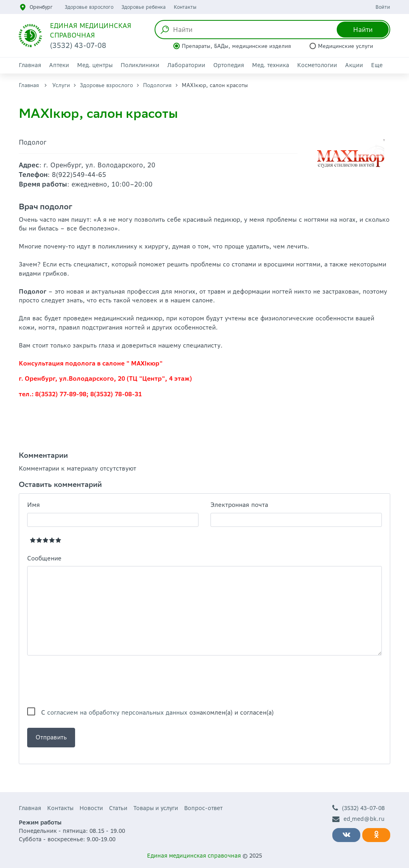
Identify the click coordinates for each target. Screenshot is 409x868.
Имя (34, 505)
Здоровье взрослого (89, 7)
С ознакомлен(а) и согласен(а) (157, 712)
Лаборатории (186, 65)
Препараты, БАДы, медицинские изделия (236, 46)
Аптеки (59, 65)
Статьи (118, 808)
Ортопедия (229, 65)
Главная (30, 65)
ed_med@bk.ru (358, 819)
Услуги (61, 85)
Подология (157, 85)
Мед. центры (95, 65)
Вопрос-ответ (203, 808)
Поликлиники (140, 65)
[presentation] (88, 681)
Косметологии (317, 65)
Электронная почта (239, 505)
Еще (377, 65)
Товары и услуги (156, 808)
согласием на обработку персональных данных (117, 712)
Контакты (185, 7)
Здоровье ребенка (144, 7)
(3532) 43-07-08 (358, 808)
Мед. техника (271, 65)
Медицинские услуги (345, 46)
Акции (354, 65)
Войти (383, 7)
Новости (91, 808)
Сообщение (44, 558)
